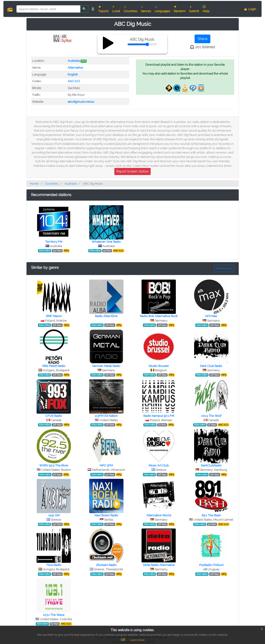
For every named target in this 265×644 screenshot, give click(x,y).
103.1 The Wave (54, 615)
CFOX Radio (54, 416)
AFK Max (211, 316)
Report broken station (132, 171)
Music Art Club (159, 465)
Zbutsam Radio (106, 565)
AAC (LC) (74, 81)
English (73, 74)
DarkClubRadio (211, 465)
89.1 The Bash (211, 515)
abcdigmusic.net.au (81, 102)
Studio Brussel (159, 366)
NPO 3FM (106, 465)
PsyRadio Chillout (211, 565)
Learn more (137, 640)
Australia (74, 61)
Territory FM (54, 242)
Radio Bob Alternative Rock (159, 316)
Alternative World (159, 515)
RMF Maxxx (54, 316)
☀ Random (180, 9)
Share (202, 39)
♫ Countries (130, 9)
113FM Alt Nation (106, 416)
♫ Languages (162, 9)
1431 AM (54, 515)
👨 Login (250, 9)
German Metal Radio (106, 366)
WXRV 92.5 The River (54, 465)
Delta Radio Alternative (159, 565)
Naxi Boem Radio (106, 515)
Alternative (75, 68)
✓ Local (116, 9)
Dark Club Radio (211, 366)
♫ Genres (146, 9)
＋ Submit (194, 9)
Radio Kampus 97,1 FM (159, 416)
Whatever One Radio (106, 242)
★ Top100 (103, 9)
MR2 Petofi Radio (54, 366)
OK (123, 640)
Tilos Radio (54, 565)
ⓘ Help (206, 9)
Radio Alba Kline (106, 316)
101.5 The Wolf (211, 416)
